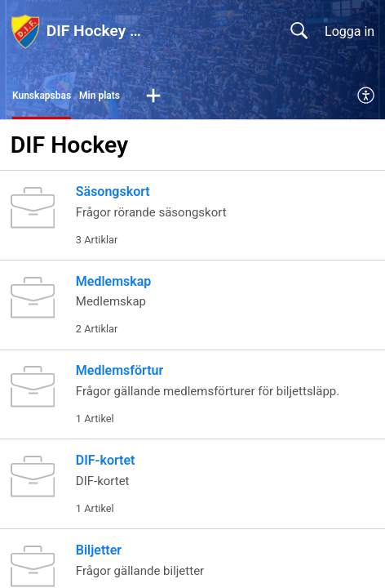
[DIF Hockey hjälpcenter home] (25, 31)
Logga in (350, 31)
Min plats (100, 96)
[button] (153, 96)
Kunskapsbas (42, 96)
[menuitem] (367, 96)
